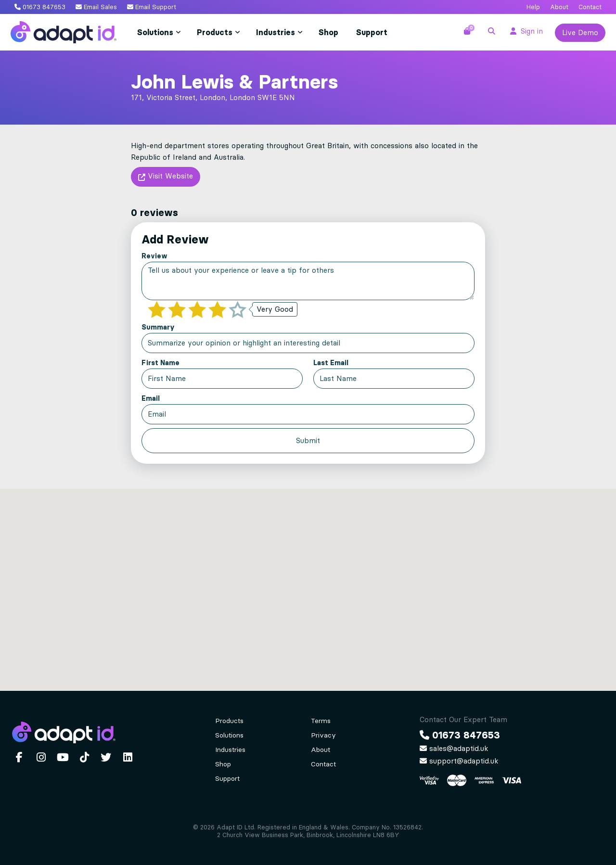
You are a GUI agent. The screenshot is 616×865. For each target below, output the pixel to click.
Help (533, 7)
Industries (276, 32)
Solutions (155, 32)
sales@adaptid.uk (454, 749)
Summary (158, 327)
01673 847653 (40, 7)
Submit (308, 441)
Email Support (152, 7)
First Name (160, 363)
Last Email (331, 363)
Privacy (323, 735)
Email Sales (96, 7)
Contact (590, 7)
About (559, 7)
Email (151, 398)
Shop (328, 32)
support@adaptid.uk (459, 761)
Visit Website (166, 178)
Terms (321, 721)
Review (154, 256)
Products (215, 32)
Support (372, 32)
